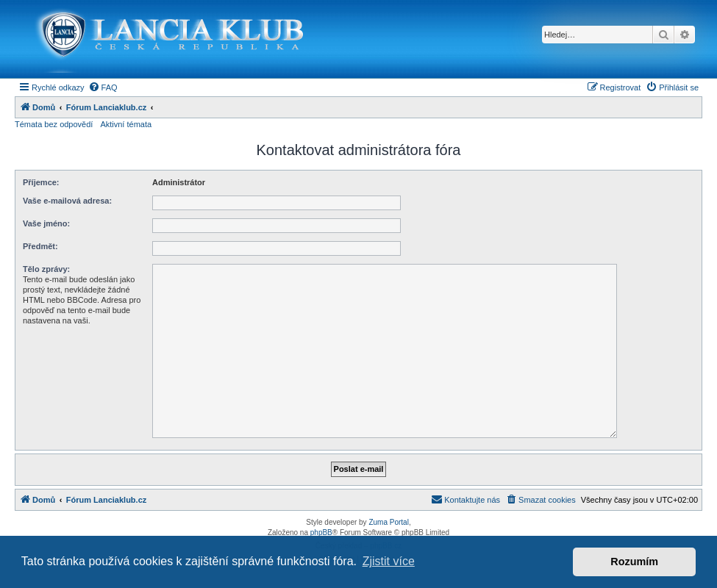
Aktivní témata (126, 124)
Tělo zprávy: (46, 269)
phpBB (321, 533)
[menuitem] (103, 87)
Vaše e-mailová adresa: (67, 201)
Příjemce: (41, 182)
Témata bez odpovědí (54, 124)
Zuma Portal (388, 522)
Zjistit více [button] (389, 561)
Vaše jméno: (46, 223)
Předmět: (40, 246)
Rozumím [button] (634, 562)
